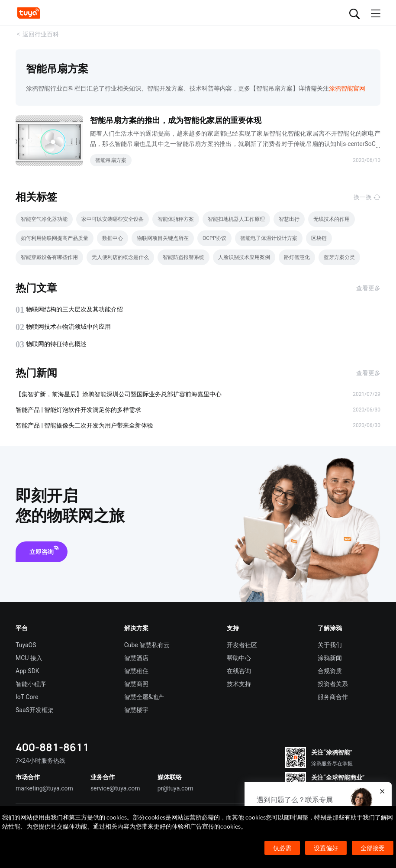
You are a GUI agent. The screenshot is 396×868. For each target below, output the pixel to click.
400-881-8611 (52, 747)
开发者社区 (242, 645)
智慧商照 (136, 684)
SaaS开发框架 (35, 710)
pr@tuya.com (175, 788)
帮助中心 (239, 658)
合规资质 (330, 671)
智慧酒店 (136, 658)
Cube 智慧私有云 (147, 645)
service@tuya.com (115, 788)
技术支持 (239, 684)
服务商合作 (333, 697)
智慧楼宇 (136, 710)
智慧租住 (136, 671)
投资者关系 (333, 684)
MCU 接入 (29, 658)
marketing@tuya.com (44, 788)
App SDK (27, 671)
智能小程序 (31, 684)
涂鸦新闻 (330, 658)
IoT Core (27, 697)
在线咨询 (239, 671)
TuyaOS (26, 645)
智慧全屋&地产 (144, 697)
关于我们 (330, 645)
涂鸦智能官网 (347, 88)
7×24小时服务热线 (40, 761)
